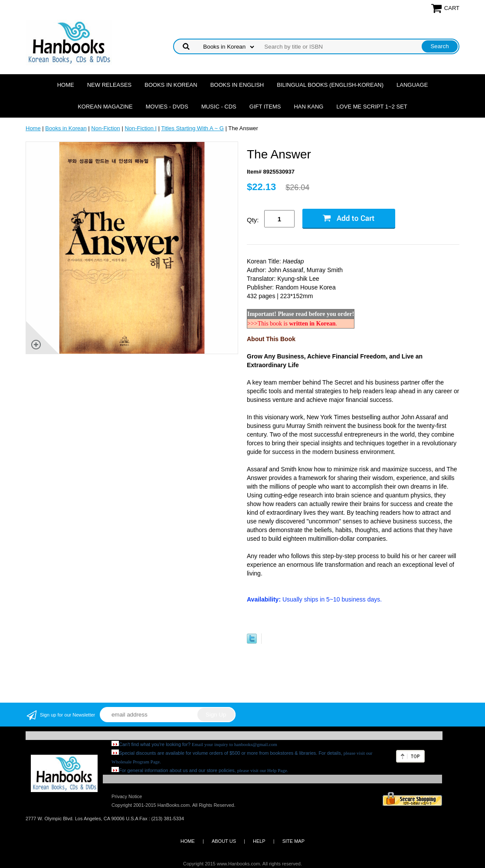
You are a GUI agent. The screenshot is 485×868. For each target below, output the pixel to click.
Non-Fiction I (141, 128)
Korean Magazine (105, 107)
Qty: (253, 220)
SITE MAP (293, 841)
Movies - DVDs (167, 107)
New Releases (110, 85)
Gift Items (265, 107)
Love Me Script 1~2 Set (372, 107)
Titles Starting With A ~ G (192, 128)
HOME (188, 841)
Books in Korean (171, 85)
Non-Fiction (105, 128)
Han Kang (308, 107)
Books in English (237, 85)
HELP (259, 841)
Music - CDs (219, 107)
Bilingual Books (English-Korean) (330, 85)
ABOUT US (224, 841)
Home (66, 85)
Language (412, 85)
